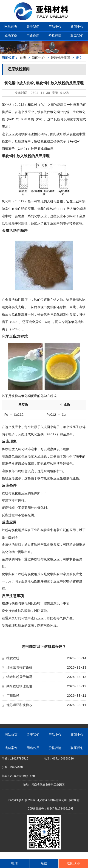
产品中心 (55, 27)
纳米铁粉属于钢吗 (19, 677)
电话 (14, 863)
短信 (44, 863)
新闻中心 (77, 27)
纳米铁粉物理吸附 (19, 686)
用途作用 (33, 36)
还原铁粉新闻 (60, 58)
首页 (23, 58)
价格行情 (55, 36)
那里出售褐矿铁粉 (19, 668)
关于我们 (33, 27)
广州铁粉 (13, 696)
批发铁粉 (13, 658)
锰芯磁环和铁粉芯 (19, 705)
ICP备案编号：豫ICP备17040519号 (51, 809)
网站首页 (11, 27)
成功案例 (11, 36)
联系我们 (77, 36)
